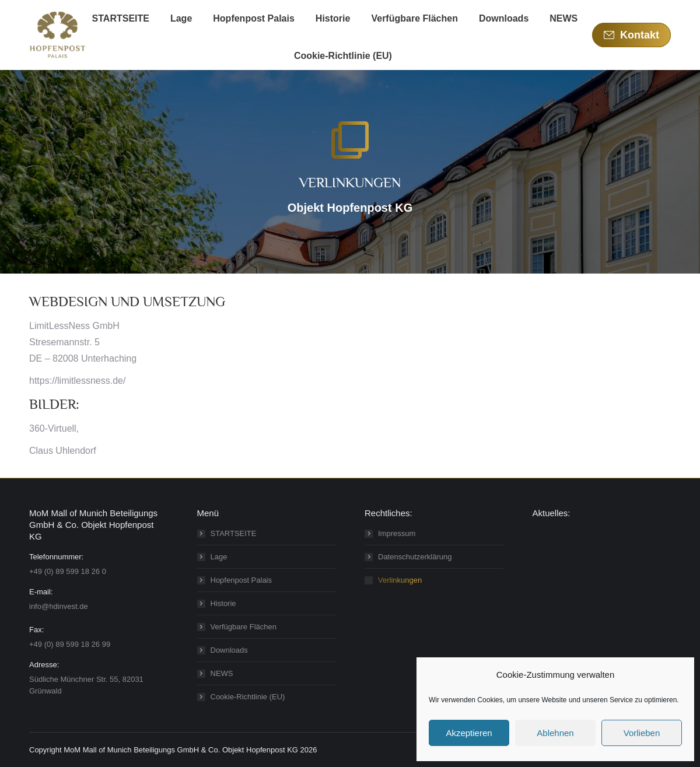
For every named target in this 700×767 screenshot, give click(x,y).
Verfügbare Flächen (244, 627)
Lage (219, 557)
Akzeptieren (469, 733)
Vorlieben (642, 733)
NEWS (222, 673)
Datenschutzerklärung (415, 557)
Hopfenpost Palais (242, 580)
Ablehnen (555, 733)
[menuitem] (121, 19)
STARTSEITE (234, 533)
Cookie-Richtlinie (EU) (248, 697)
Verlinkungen (400, 580)
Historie (223, 603)
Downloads (229, 650)
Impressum (397, 533)
